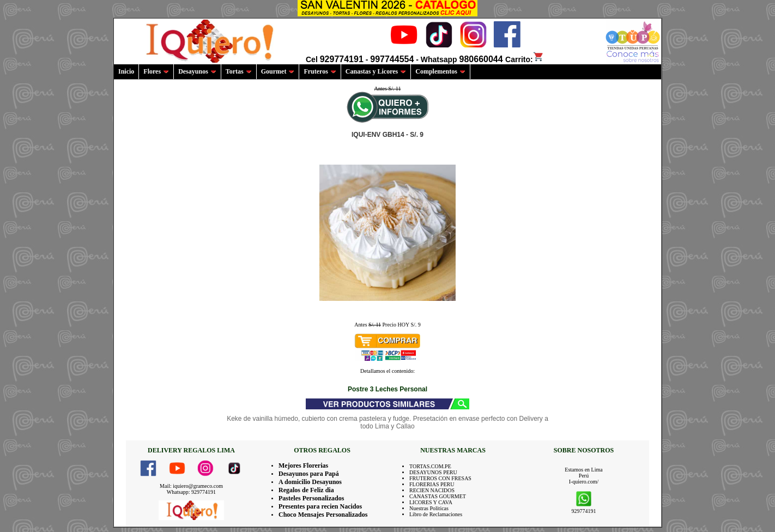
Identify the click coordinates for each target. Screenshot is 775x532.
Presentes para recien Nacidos (320, 506)
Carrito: (525, 59)
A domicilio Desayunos (310, 482)
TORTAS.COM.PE (430, 466)
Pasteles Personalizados (311, 498)
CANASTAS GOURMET (438, 496)
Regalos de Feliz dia (306, 490)
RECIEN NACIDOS (432, 490)
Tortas (239, 71)
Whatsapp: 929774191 (191, 492)
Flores (156, 71)
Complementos (440, 71)
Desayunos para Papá (309, 474)
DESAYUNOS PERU (433, 472)
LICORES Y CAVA (431, 502)
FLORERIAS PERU (432, 484)
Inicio (126, 71)
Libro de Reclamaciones (436, 514)
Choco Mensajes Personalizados (323, 515)
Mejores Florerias (303, 465)
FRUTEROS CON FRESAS (440, 478)
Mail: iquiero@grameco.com (191, 486)
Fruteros (320, 71)
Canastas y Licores (376, 71)
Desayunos (197, 71)
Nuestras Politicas (429, 508)
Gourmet (278, 71)
